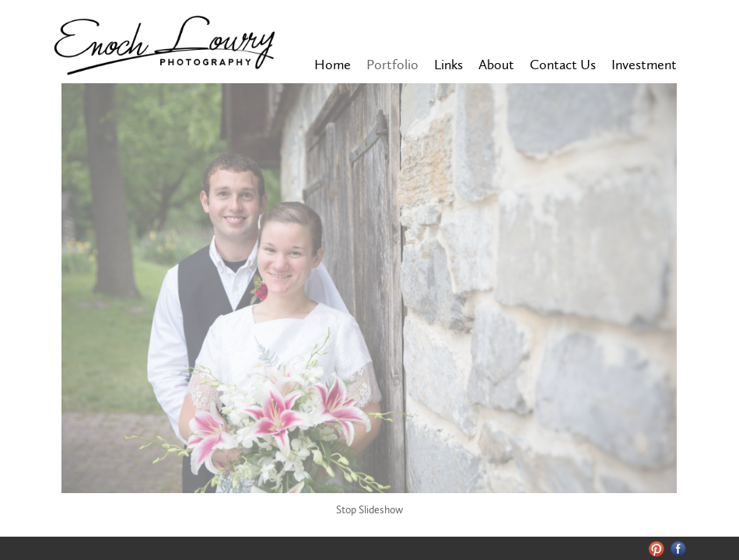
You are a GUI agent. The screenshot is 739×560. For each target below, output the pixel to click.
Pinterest (656, 549)
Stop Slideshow (369, 510)
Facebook (679, 549)
